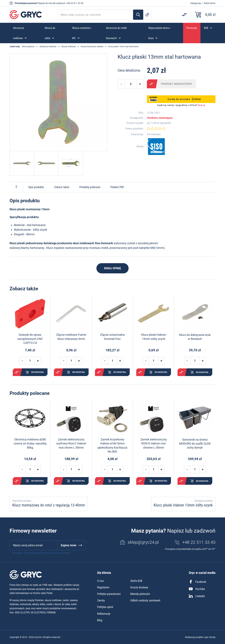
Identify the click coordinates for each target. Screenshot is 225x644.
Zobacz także (62, 187)
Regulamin (103, 587)
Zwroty (101, 600)
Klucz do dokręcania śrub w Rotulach (195, 337)
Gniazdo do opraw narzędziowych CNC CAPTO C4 (30, 339)
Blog (100, 620)
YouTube (197, 589)
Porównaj (151, 84)
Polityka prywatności (109, 594)
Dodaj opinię (112, 268)
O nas (100, 581)
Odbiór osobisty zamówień (145, 600)
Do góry (16, 187)
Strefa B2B (136, 581)
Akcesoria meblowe (48, 47)
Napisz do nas (45, 3)
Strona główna (28, 47)
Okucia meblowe (68, 47)
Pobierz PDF (117, 187)
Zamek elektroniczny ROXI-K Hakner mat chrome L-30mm (154, 443)
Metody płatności (140, 594)
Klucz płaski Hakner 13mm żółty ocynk (154, 337)
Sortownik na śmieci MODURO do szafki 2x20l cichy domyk (195, 444)
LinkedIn (197, 596)
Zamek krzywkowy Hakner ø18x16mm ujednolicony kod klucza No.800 (112, 445)
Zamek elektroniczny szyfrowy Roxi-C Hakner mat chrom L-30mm (71, 443)
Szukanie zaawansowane (147, 15)
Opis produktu (36, 187)
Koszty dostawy (139, 587)
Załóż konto (210, 3)
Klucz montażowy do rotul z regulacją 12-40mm (49, 505)
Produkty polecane (90, 187)
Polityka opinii (105, 607)
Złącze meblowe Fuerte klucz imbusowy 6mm (71, 337)
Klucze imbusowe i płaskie (92, 47)
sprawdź (165, 123)
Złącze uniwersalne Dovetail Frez (112, 337)
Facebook (198, 582)
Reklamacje (104, 614)
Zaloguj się (196, 3)
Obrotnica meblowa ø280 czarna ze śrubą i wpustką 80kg (30, 443)
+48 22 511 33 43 (75, 3)
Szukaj (138, 15)
